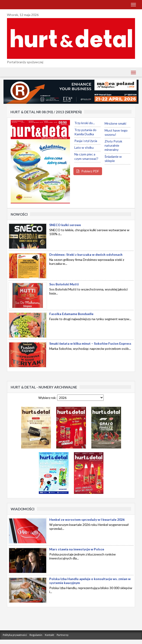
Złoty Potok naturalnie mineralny (113, 145)
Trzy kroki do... (85, 123)
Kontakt (50, 635)
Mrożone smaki (115, 123)
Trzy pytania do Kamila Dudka (85, 132)
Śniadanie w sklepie (113, 159)
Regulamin (36, 635)
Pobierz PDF (88, 171)
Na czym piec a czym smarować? (86, 156)
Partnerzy (63, 635)
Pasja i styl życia (86, 141)
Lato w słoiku (84, 147)
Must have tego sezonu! (116, 132)
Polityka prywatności (15, 635)
